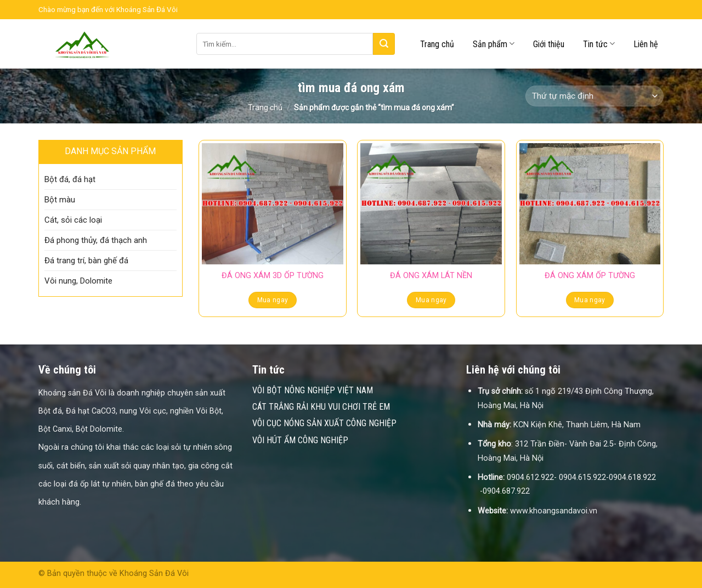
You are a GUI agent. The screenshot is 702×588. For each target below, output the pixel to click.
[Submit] (384, 44)
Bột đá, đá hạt (70, 179)
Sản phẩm (494, 44)
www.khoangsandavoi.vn (554, 511)
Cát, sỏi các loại (73, 220)
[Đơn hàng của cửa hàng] (595, 96)
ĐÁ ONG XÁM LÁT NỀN (431, 276)
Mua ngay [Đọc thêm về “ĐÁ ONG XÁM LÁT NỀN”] (431, 300)
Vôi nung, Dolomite (78, 281)
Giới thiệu (549, 44)
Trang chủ (437, 44)
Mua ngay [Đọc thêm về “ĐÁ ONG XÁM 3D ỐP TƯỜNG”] (273, 300)
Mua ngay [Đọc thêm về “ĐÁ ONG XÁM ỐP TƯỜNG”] (590, 300)
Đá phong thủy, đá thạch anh (96, 240)
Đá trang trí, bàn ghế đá (86, 261)
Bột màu (60, 200)
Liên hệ (646, 44)
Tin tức (599, 44)
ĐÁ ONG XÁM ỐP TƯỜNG (590, 276)
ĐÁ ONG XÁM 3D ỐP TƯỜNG (273, 276)
